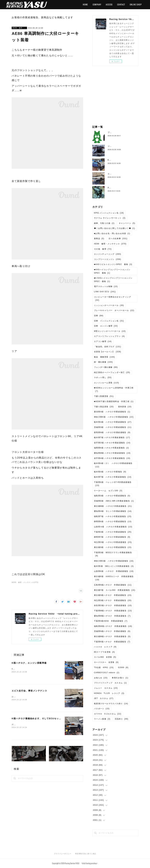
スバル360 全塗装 (105, 657)
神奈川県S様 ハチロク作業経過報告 (114, 561)
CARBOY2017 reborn (107, 673)
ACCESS (109, 5)
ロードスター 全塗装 (106, 662)
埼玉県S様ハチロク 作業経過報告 (113, 600)
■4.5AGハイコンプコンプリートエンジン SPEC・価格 (114, 280)
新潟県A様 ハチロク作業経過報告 (112, 412)
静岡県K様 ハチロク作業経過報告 (113, 522)
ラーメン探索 (102, 719)
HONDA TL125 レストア (109, 693)
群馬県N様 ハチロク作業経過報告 (112, 432)
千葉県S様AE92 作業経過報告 (111, 621)
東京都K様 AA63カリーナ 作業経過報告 (114, 578)
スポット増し (103, 378)
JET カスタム (104, 698)
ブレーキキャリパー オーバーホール (114, 310)
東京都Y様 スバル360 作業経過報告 (115, 590)
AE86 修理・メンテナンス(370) (25, 582)
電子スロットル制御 (106, 286)
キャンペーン (127, 223)
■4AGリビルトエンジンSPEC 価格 (113, 264)
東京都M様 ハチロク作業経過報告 (113, 506)
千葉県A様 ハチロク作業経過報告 (113, 532)
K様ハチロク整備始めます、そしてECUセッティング (40, 718)
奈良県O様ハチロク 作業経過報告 (113, 605)
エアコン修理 (103, 341)
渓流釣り (122, 719)
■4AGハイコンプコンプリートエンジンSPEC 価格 (112, 271)
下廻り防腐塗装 (104, 396)
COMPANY (97, 5)
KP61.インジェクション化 (109, 213)
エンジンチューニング (108, 254)
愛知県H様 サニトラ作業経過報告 (113, 511)
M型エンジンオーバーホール (110, 331)
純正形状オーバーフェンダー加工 (112, 372)
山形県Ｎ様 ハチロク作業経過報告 (113, 527)
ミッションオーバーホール (109, 305)
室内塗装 (125, 407)
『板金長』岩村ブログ (108, 347)
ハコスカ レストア (105, 647)
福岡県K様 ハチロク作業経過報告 (112, 448)
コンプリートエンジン (108, 259)
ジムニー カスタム (106, 688)
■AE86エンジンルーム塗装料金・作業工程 (114, 389)
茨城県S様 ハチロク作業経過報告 (113, 427)
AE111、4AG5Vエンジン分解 (122, 188)
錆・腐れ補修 (103, 362)
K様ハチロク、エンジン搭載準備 (29, 663)
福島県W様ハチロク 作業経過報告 (113, 626)
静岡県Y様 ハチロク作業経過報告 (112, 537)
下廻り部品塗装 (104, 407)
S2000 (123, 668)
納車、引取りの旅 (104, 223)
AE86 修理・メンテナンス (19, 28)
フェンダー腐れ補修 (106, 367)
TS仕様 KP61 (104, 668)
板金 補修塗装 (105, 357)
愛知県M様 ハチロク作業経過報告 (112, 453)
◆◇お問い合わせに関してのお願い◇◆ (115, 228)
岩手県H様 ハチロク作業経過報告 (112, 458)
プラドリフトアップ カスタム (111, 683)
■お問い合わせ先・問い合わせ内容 (112, 234)
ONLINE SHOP (136, 5)
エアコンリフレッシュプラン (109, 336)
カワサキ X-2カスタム (108, 714)
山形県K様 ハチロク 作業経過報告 (114, 571)
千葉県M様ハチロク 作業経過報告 (113, 611)
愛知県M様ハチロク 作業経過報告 (112, 616)
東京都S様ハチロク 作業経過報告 (113, 595)
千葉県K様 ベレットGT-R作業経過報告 (113, 484)
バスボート (102, 709)
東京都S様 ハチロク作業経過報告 (113, 547)
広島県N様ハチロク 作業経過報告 (113, 585)
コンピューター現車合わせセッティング (112, 299)
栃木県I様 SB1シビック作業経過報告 (114, 566)
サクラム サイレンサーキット (110, 218)
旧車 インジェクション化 (109, 321)
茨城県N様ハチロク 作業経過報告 (112, 631)
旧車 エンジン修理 (106, 326)
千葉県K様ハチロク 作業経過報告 (112, 642)
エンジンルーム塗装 (107, 383)
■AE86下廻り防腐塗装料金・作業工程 (114, 401)
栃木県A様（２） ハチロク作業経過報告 (113, 465)
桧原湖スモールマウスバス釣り (111, 704)
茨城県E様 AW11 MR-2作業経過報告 (114, 501)
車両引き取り (120, 678)
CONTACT (121, 5)
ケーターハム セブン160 (108, 491)
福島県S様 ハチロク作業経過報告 (112, 496)
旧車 (99, 316)
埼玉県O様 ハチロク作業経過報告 (113, 542)
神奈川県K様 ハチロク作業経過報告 (114, 417)
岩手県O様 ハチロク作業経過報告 (112, 443)
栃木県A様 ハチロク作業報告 (110, 472)
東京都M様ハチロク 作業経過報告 (112, 636)
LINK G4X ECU (105, 292)
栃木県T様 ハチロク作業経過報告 (112, 438)
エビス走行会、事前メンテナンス (29, 691)
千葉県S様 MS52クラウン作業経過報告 (113, 554)
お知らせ (101, 678)
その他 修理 (103, 249)
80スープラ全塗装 (105, 652)
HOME (85, 5)
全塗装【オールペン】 (108, 352)
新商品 (99, 239)
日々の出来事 (118, 239)
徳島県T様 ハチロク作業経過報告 (113, 516)
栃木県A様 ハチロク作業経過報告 (113, 422)
